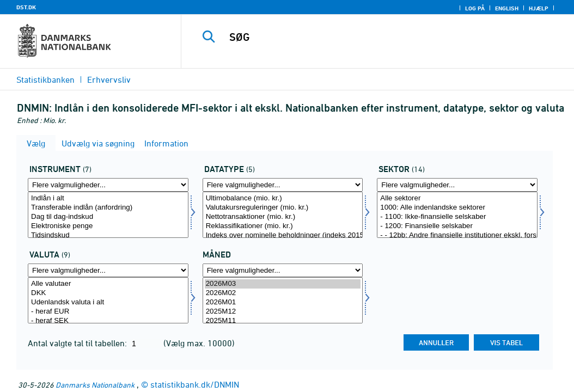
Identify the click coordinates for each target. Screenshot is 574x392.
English (507, 8)
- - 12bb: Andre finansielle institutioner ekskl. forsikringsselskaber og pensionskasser (457, 235)
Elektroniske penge (108, 226)
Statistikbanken (45, 79)
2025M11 (283, 321)
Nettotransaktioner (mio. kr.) (283, 217)
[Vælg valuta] (108, 300)
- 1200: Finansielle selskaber (457, 226)
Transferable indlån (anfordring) (108, 208)
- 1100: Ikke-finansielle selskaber (457, 217)
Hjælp (539, 8)
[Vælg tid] (283, 300)
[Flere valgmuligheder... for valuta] (108, 270)
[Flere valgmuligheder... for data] (283, 185)
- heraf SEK (108, 321)
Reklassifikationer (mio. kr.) (283, 226)
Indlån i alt (108, 198)
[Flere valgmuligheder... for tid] (283, 270)
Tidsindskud (108, 235)
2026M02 (283, 293)
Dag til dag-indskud (108, 217)
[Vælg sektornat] (457, 215)
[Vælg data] (283, 215)
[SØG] (380, 37)
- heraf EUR (108, 312)
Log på (475, 8)
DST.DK (26, 7)
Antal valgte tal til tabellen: (78, 343)
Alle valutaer (108, 284)
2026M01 (283, 302)
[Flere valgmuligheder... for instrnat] (108, 185)
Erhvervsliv (109, 79)
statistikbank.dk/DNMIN (195, 384)
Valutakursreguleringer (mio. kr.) (283, 208)
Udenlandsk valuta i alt (108, 302)
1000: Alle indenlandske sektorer (457, 208)
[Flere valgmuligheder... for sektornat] (457, 185)
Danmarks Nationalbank (95, 385)
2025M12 (283, 312)
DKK (108, 293)
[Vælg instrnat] (108, 215)
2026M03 (283, 284)
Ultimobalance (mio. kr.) (283, 198)
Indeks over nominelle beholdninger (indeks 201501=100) (283, 235)
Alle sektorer (457, 198)
